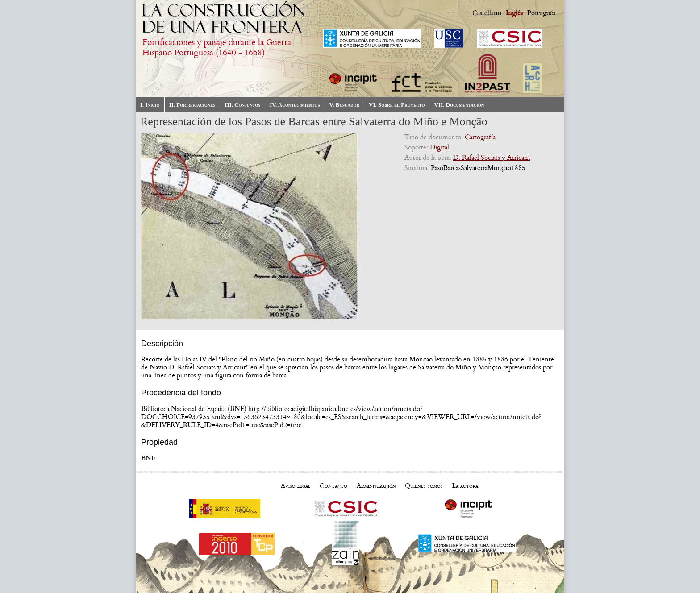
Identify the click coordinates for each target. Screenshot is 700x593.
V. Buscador (344, 105)
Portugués (541, 13)
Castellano (487, 13)
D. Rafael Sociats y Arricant (492, 158)
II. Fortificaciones (192, 105)
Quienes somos (424, 486)
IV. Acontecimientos (295, 105)
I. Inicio (150, 105)
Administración (376, 486)
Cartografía (480, 137)
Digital (440, 147)
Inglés (514, 13)
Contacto (333, 486)
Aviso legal (296, 486)
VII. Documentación (459, 105)
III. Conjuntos (242, 105)
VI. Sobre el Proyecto (397, 105)
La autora (465, 486)
